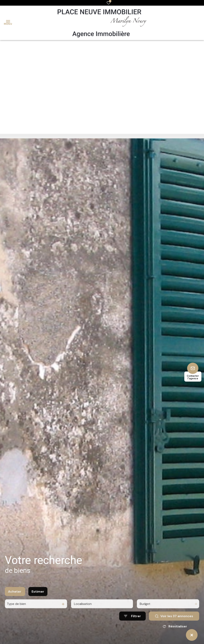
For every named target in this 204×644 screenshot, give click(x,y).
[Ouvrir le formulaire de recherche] (132, 626)
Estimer (38, 601)
